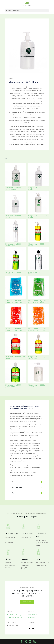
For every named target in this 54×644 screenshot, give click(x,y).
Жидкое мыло (12, 534)
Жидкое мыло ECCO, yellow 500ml (36, 358)
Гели (38, 559)
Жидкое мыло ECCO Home (36, 245)
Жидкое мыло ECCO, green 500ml (14, 386)
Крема (8, 559)
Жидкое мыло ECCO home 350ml (36, 188)
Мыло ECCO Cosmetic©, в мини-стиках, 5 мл (38, 329)
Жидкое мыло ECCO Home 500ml (13, 245)
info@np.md (32, 617)
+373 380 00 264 (33, 615)
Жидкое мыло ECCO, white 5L (36, 386)
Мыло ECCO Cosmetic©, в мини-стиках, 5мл (15, 301)
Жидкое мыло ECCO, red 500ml (15, 358)
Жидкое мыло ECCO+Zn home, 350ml (15, 188)
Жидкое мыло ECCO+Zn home (38, 217)
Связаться (27, 602)
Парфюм (25, 559)
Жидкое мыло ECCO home (13, 217)
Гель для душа (27, 534)
